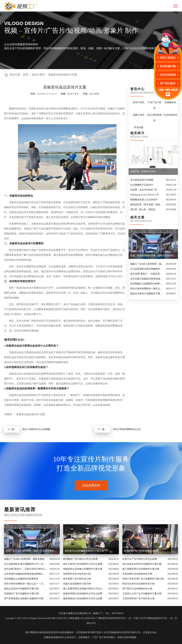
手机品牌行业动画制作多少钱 (137, 574)
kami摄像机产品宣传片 (142, 185)
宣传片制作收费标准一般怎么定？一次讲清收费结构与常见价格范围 (147, 289)
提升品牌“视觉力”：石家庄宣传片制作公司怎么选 (147, 274)
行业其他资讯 (170, 115)
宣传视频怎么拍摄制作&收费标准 (147, 284)
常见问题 (139, 127)
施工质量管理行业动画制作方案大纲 (141, 569)
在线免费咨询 (91, 485)
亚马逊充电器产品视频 (142, 180)
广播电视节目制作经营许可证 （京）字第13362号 (121, 618)
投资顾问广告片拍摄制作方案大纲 (21, 594)
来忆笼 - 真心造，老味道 (143, 209)
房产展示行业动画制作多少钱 (137, 589)
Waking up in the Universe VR (144, 195)
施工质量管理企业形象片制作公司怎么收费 (85, 589)
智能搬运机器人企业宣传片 (144, 200)
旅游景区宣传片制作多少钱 (77, 574)
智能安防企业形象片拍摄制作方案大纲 (83, 569)
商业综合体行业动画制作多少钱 (138, 584)
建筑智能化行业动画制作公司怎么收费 (83, 599)
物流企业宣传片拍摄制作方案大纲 (147, 294)
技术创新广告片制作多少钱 (77, 579)
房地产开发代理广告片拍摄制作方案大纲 (143, 579)
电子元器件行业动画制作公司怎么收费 (83, 564)
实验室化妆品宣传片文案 (63, 75)
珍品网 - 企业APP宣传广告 (144, 190)
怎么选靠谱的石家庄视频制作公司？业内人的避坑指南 (147, 269)
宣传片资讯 (38, 75)
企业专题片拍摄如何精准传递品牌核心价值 (147, 279)
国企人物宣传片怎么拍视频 (36, 429)
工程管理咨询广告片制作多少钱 (138, 599)
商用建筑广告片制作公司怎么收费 (80, 559)
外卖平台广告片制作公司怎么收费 (140, 559)
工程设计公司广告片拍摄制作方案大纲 (142, 594)
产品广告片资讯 (154, 105)
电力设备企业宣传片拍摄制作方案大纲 (142, 564)
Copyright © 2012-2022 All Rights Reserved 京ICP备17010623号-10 (37, 618)
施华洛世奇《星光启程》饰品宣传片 (147, 205)
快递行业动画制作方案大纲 (77, 584)
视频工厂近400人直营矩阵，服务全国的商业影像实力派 (147, 264)
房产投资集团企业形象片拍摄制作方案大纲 (26, 599)
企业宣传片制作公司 (130, 632)
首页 (25, 75)
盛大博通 (30, 632)
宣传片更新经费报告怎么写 (127, 429)
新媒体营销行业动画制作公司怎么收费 (83, 594)
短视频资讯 (170, 102)
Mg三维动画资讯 (154, 118)
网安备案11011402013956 (83, 618)
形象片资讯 (139, 115)
